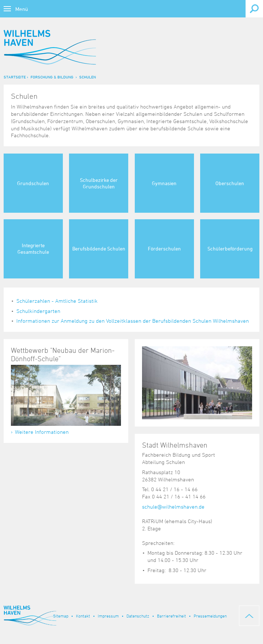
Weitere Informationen (42, 432)
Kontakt (83, 616)
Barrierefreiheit (171, 616)
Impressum (108, 616)
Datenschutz (138, 616)
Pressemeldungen (210, 616)
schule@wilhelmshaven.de (173, 507)
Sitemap (61, 616)
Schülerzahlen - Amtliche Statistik (57, 301)
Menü (22, 9)
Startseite (15, 77)
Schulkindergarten (38, 311)
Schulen (88, 77)
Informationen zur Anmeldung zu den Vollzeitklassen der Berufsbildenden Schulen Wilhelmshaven (133, 321)
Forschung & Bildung (52, 77)
